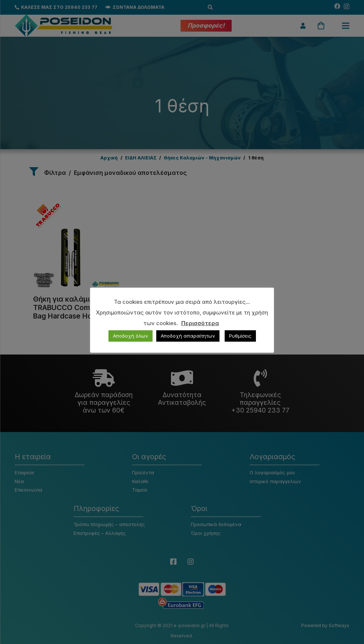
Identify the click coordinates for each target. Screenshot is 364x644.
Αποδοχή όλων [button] (131, 336)
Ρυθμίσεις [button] (240, 336)
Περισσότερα (200, 323)
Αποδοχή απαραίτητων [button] (188, 336)
